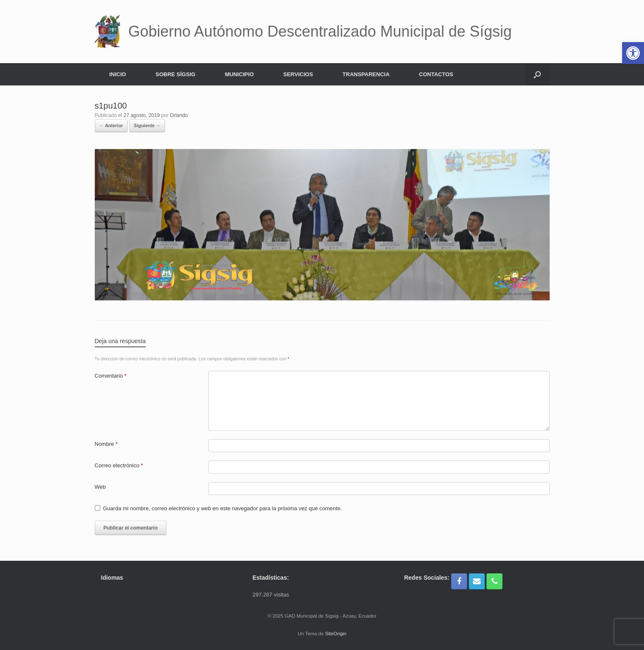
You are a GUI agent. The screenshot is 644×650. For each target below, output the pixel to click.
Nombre (106, 444)
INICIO (118, 74)
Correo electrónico (119, 465)
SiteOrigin (336, 634)
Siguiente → (147, 125)
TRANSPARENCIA (366, 74)
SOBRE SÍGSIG (175, 74)
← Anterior (111, 125)
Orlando (179, 115)
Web (100, 487)
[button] (537, 74)
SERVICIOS (298, 74)
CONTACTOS (436, 74)
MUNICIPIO (239, 74)
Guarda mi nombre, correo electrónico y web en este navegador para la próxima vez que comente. (223, 508)
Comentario (111, 376)
